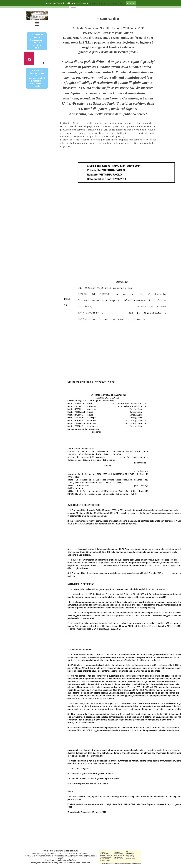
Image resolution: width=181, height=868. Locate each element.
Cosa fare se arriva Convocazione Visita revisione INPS (37, 41)
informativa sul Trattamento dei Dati (107, 3)
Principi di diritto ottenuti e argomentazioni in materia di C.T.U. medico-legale (37, 78)
